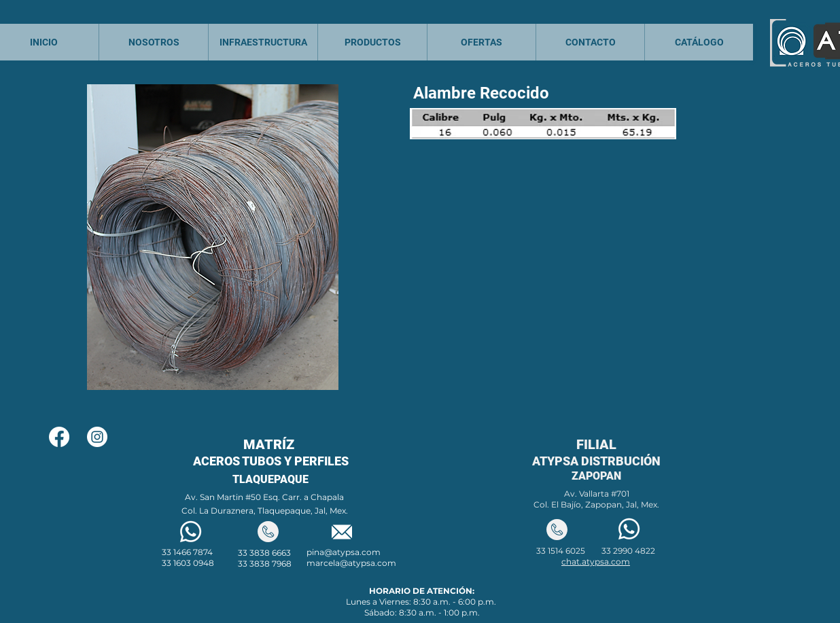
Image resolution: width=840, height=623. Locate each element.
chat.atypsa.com (596, 562)
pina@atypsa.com (344, 552)
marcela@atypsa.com (351, 563)
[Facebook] (59, 437)
